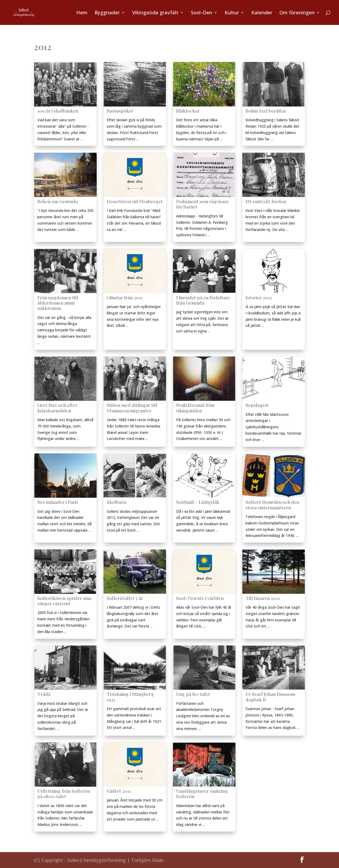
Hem (82, 13)
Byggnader (107, 13)
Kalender (262, 13)
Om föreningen (297, 13)
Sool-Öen (202, 13)
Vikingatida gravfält (155, 13)
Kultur (232, 13)
